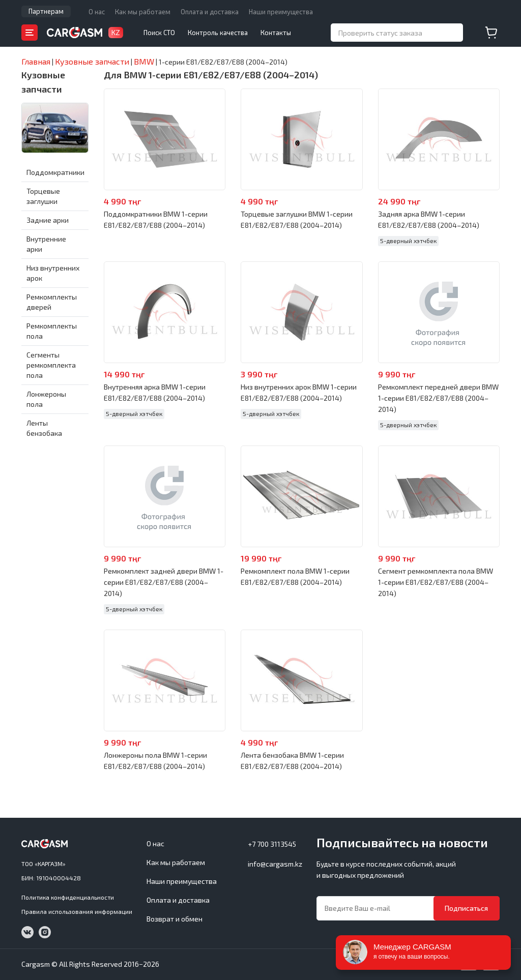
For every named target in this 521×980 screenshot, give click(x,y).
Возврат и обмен (175, 919)
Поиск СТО (159, 33)
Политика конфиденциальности (68, 897)
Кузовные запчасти (43, 82)
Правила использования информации (77, 911)
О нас (97, 12)
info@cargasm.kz (275, 864)
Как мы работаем (143, 12)
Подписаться (466, 908)
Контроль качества (218, 33)
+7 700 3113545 (272, 844)
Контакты (276, 33)
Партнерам (46, 11)
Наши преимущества (281, 12)
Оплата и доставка (210, 12)
